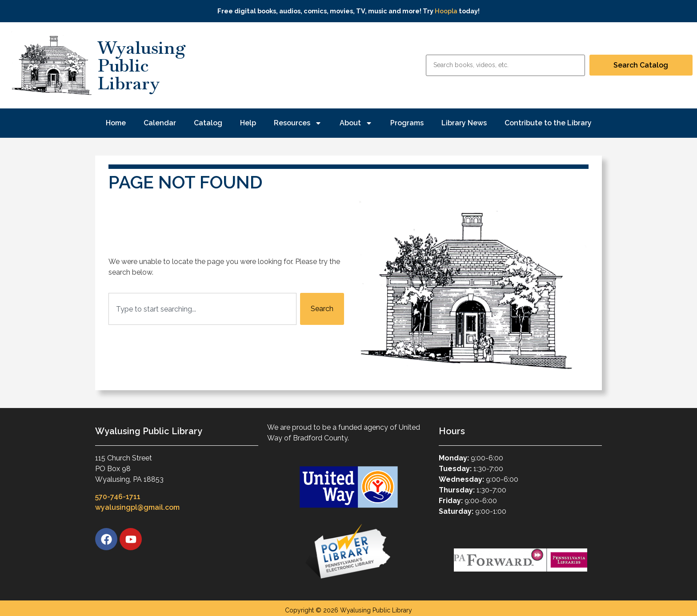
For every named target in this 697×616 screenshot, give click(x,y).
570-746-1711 (118, 497)
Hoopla (446, 11)
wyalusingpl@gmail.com (137, 507)
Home (116, 123)
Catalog (208, 123)
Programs (407, 123)
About (356, 123)
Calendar (160, 123)
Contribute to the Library (548, 123)
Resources (298, 123)
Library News (464, 123)
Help (248, 123)
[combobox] (202, 309)
